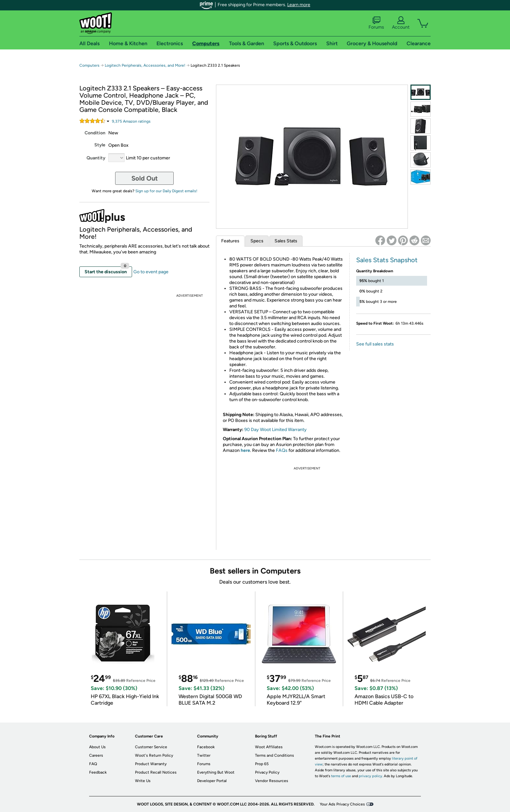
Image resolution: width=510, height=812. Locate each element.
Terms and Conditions (275, 755)
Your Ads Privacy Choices (342, 804)
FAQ (93, 764)
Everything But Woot (216, 772)
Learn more (299, 5)
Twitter (204, 755)
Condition (95, 133)
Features (230, 241)
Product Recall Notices (156, 772)
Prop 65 (262, 764)
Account (401, 23)
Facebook (206, 747)
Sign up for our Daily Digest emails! (166, 191)
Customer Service (151, 747)
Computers (89, 65)
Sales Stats (286, 241)
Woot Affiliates (269, 747)
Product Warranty (151, 764)
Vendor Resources (272, 781)
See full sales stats (375, 344)
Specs (257, 241)
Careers (96, 755)
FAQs (282, 450)
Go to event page (151, 272)
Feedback (98, 772)
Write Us (143, 781)
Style (100, 145)
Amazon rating (131, 121)
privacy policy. (371, 776)
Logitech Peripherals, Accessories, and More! (145, 65)
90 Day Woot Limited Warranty (275, 430)
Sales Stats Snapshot (387, 260)
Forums (376, 23)
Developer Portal (212, 781)
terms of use (341, 776)
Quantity (96, 158)
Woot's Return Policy (154, 755)
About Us (97, 747)
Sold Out (145, 178)
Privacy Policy (267, 772)
